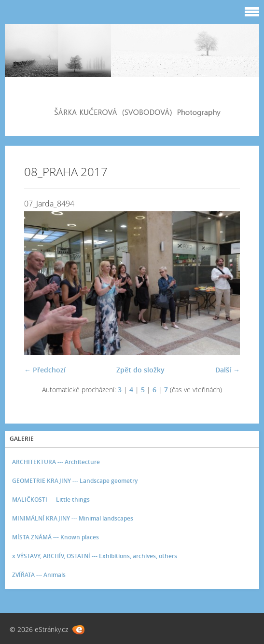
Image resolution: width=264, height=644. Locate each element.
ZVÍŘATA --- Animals (39, 575)
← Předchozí (45, 370)
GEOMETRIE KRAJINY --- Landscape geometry (75, 481)
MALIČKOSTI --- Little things (51, 500)
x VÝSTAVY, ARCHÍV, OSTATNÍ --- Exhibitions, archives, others (95, 556)
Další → (228, 370)
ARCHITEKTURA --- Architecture (56, 462)
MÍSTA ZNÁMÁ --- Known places (56, 537)
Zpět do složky (140, 370)
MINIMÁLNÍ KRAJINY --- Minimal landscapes (73, 518)
